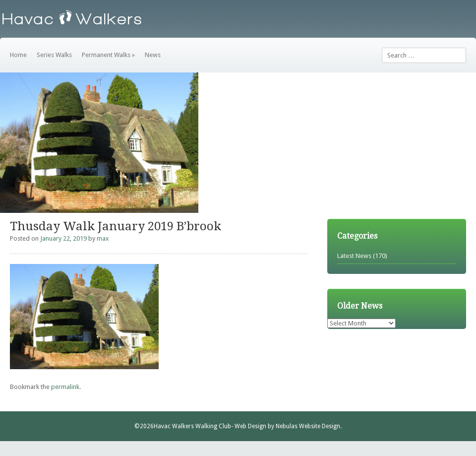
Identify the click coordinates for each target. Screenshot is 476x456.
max (103, 238)
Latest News (354, 256)
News (153, 55)
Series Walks (54, 55)
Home (18, 55)
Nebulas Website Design (308, 426)
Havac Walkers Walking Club (192, 426)
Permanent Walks (108, 55)
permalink (65, 387)
